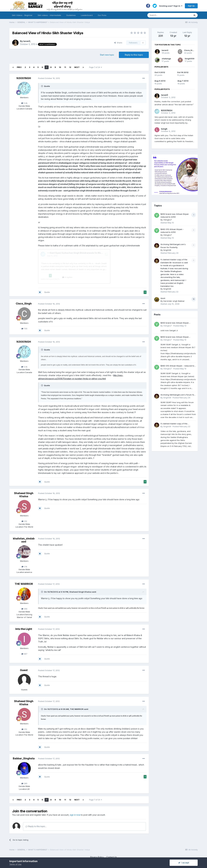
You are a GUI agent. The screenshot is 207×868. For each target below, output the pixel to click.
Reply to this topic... (36, 816)
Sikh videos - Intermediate (49, 15)
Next (77, 67)
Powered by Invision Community (103, 852)
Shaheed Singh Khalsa (24, 484)
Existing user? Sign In (171, 6)
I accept (184, 863)
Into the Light (24, 618)
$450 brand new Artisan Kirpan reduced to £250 (175, 323)
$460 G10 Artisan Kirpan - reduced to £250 (177, 366)
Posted (49, 78)
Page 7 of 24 (96, 67)
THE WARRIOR (24, 573)
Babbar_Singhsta (24, 748)
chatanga (166, 59)
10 (60, 67)
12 (70, 67)
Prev (19, 67)
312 (24, 510)
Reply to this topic (134, 55)
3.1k (24, 556)
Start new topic (107, 55)
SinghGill (167, 250)
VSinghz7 (168, 220)
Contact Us (112, 846)
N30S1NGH (24, 78)
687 (24, 643)
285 (24, 773)
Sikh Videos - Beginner (22, 15)
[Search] (167, 15)
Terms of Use (15, 864)
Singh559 (190, 59)
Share (118, 43)
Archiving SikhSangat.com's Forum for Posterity (178, 395)
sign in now (75, 804)
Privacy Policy (97, 846)
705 (24, 318)
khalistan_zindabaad (24, 529)
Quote (47, 281)
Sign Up (191, 6)
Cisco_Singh (24, 293)
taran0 (27, 41)
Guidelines (71, 15)
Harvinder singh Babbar (174, 301)
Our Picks (102, 15)
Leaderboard (87, 15)
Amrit (163, 298)
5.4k (24, 103)
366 (24, 598)
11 (65, 67)
